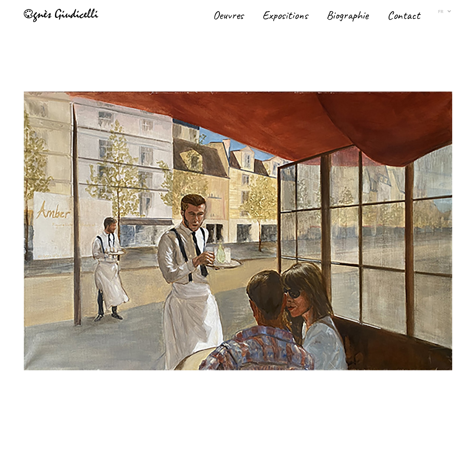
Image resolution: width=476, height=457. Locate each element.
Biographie (348, 15)
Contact (403, 15)
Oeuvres (228, 15)
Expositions (285, 15)
